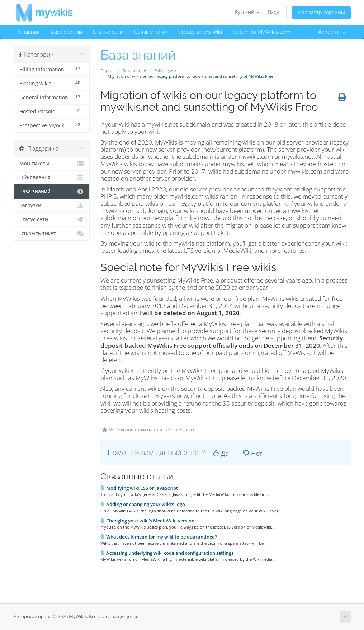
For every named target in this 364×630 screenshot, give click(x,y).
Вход (274, 12)
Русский (247, 12)
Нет (252, 453)
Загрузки (52, 205)
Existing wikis (167, 70)
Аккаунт (332, 32)
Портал (107, 70)
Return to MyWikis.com (262, 32)
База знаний (66, 32)
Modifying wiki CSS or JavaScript (139, 488)
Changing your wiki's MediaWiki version (147, 521)
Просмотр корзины (321, 12)
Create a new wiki (200, 32)
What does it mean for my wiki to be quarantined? (159, 537)
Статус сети (108, 32)
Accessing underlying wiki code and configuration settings (167, 553)
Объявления (52, 177)
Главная (29, 32)
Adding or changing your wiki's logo (143, 504)
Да (221, 453)
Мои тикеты (52, 164)
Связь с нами (151, 32)
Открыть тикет (52, 233)
